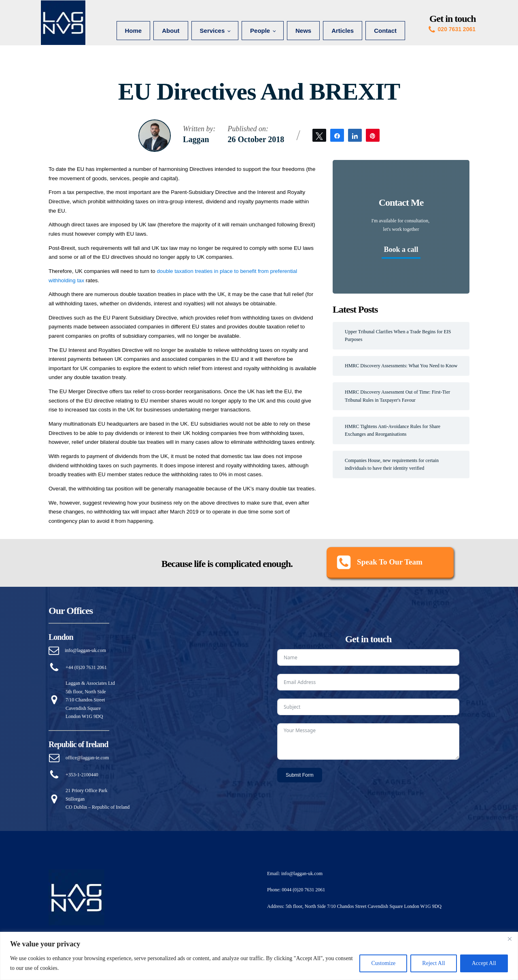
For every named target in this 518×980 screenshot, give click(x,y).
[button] (390, 563)
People (260, 31)
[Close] (510, 939)
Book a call (401, 249)
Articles (343, 31)
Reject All (433, 963)
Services (212, 31)
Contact (385, 31)
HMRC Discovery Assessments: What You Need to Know (401, 366)
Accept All (484, 963)
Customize (383, 963)
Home (134, 31)
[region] (259, 956)
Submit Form (300, 775)
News (303, 31)
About (171, 31)
